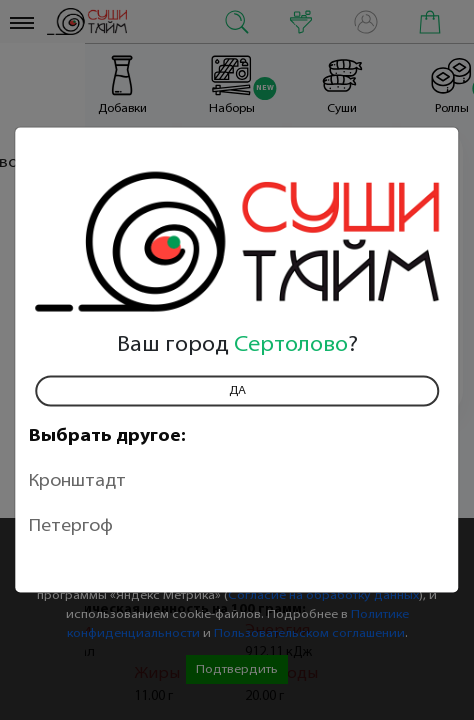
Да (237, 391)
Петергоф (71, 526)
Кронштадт (77, 481)
